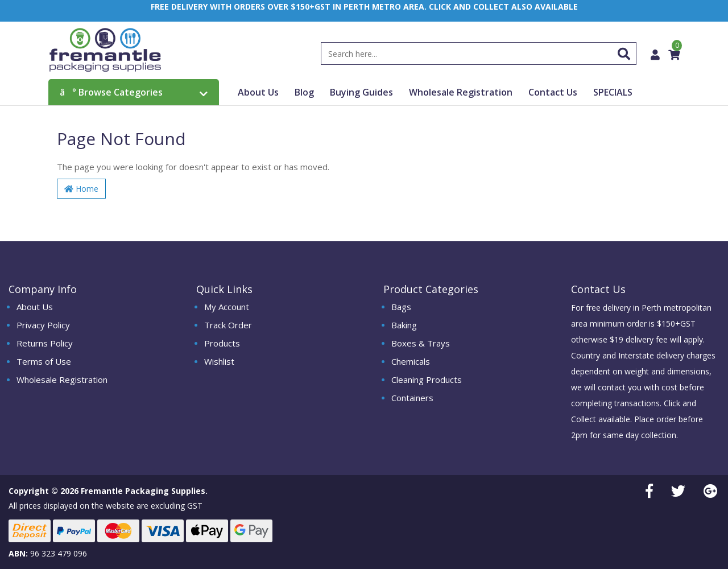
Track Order (228, 325)
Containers (412, 398)
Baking (404, 325)
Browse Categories (134, 92)
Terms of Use (44, 361)
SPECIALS (613, 92)
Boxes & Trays (421, 343)
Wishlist (219, 361)
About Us (258, 92)
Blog (304, 92)
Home (81, 189)
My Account (227, 307)
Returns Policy (45, 343)
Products (222, 343)
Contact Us (553, 92)
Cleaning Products (427, 380)
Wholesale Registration (461, 92)
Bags (401, 307)
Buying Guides (361, 92)
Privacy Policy (43, 325)
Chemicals (411, 361)
